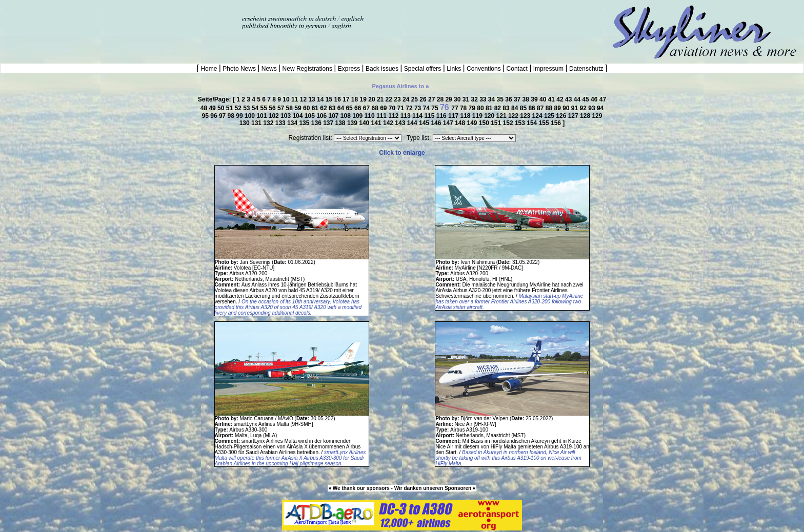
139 (353, 123)
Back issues (382, 69)
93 (592, 108)
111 (382, 116)
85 (524, 108)
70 (393, 108)
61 (316, 108)
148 (461, 123)
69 (384, 108)
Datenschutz (586, 69)
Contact (517, 69)
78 (464, 108)
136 (317, 123)
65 (350, 108)
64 (342, 108)
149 (473, 123)
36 (509, 99)
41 (552, 99)
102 (275, 116)
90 (567, 108)
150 (485, 123)
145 (425, 123)
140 (365, 123)
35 (501, 99)
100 (250, 116)
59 (299, 108)
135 (305, 123)
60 (307, 108)
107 (335, 116)
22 (390, 99)
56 (273, 108)
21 (381, 99)
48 (205, 108)
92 (584, 108)
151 (497, 123)
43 (569, 99)
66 (359, 108)
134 (293, 123)
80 (481, 108)
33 (484, 99)
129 (597, 116)
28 (441, 99)
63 (333, 108)
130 (245, 123)
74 (427, 108)
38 (527, 99)
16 (338, 99)
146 (437, 123)
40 (544, 99)
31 (467, 99)
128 (586, 116)
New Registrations (307, 69)
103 (286, 116)
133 (281, 123)
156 (557, 123)
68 (376, 108)
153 (521, 123)
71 (402, 108)
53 (247, 108)
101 (262, 116)
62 (324, 108)
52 (239, 108)
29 (449, 99)
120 (490, 116)
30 (458, 99)
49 (213, 108)
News (269, 69)
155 (545, 123)
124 (538, 116)
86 (532, 108)
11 (296, 99)
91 (576, 108)
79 (473, 108)
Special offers (423, 69)
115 (430, 116)
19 (364, 99)
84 (516, 108)
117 (454, 116)
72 (410, 108)
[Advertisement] (120, 15)
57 (282, 108)
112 (394, 116)
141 (377, 123)
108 (346, 116)
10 (287, 99)
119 (478, 116)
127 (574, 116)
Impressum (548, 69)
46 (595, 99)
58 (290, 108)
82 (499, 108)
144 (413, 123)
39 (535, 99)
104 (298, 116)
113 (406, 116)
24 (407, 99)
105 (310, 116)
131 (257, 123)
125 (550, 116)
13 (313, 99)
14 (321, 99)
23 (398, 99)
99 (240, 116)
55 (265, 108)
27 (433, 99)
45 (586, 99)
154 (532, 123)
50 (222, 108)
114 (418, 116)
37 (518, 99)
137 (329, 123)
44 (578, 99)
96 (215, 116)
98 (232, 116)
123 (526, 116)
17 (347, 99)
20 (373, 99)
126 (562, 116)
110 (370, 116)
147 (449, 123)
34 (493, 99)
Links (454, 69)
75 (436, 108)
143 (401, 123)
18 (356, 99)
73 (419, 108)
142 (389, 123)
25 (416, 99)
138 (341, 123)
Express (349, 69)
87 (541, 108)
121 (502, 116)
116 (442, 116)
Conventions (484, 69)
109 (358, 116)
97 (223, 116)
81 (490, 108)
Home (209, 69)
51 (230, 108)
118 (466, 116)
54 (256, 108)
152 (509, 123)
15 (330, 99)
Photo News (239, 69)
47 (603, 99)
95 (206, 116)
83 (507, 108)
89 (558, 108)
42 (561, 99)
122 (514, 116)
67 (367, 108)
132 (269, 123)
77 (456, 108)
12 (304, 99)
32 (475, 99)
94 (600, 108)
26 (424, 99)
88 (550, 108)
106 (322, 116)
